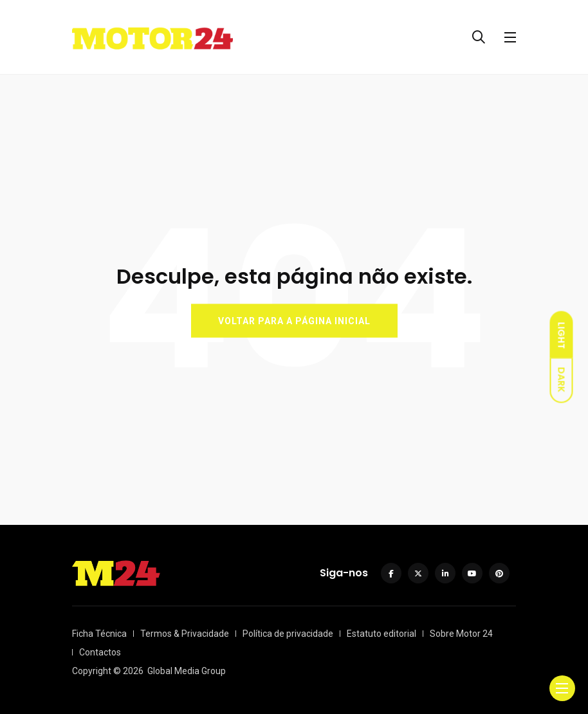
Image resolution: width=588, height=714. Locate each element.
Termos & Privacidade (185, 634)
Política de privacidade (288, 634)
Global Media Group (187, 671)
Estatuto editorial (381, 634)
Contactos (100, 652)
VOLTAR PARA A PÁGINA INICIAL (294, 321)
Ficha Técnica (99, 634)
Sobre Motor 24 (461, 634)
